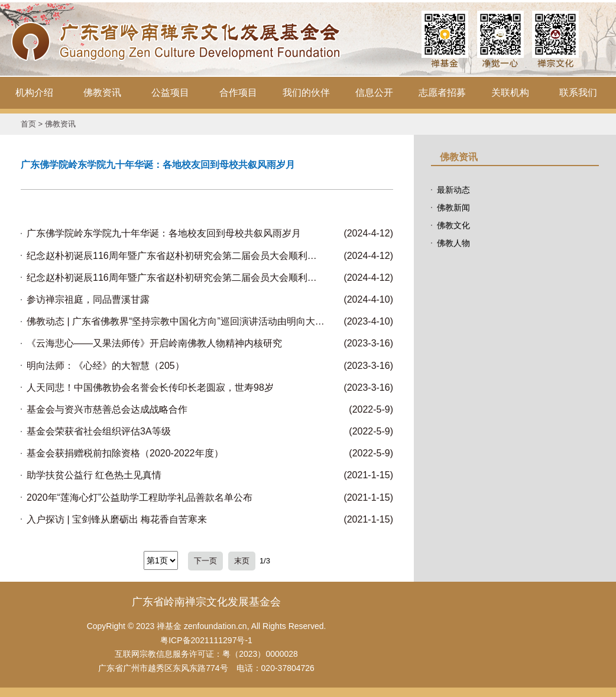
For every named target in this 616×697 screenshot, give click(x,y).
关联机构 (510, 93)
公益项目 (170, 93)
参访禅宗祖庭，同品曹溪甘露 (88, 299)
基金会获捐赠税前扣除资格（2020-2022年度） (125, 453)
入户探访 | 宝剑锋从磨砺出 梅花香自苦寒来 (117, 519)
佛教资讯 (102, 93)
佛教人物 (453, 243)
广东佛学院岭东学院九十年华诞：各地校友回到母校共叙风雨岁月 (164, 233)
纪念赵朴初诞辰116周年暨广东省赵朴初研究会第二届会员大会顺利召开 (176, 256)
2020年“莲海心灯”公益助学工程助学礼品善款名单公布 (140, 497)
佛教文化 (453, 225)
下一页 (205, 561)
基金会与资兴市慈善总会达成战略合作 (107, 409)
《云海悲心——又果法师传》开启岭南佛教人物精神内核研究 (154, 343)
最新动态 (453, 190)
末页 (242, 561)
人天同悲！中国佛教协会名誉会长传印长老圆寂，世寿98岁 (150, 388)
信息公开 (374, 93)
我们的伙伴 (306, 93)
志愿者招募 (442, 93)
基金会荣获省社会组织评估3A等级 (99, 431)
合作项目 (238, 93)
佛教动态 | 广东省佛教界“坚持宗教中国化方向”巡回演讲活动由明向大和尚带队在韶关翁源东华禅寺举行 (176, 321)
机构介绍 (34, 93)
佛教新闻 (453, 208)
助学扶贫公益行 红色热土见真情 (94, 475)
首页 (28, 124)
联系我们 (578, 93)
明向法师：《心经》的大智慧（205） (106, 366)
